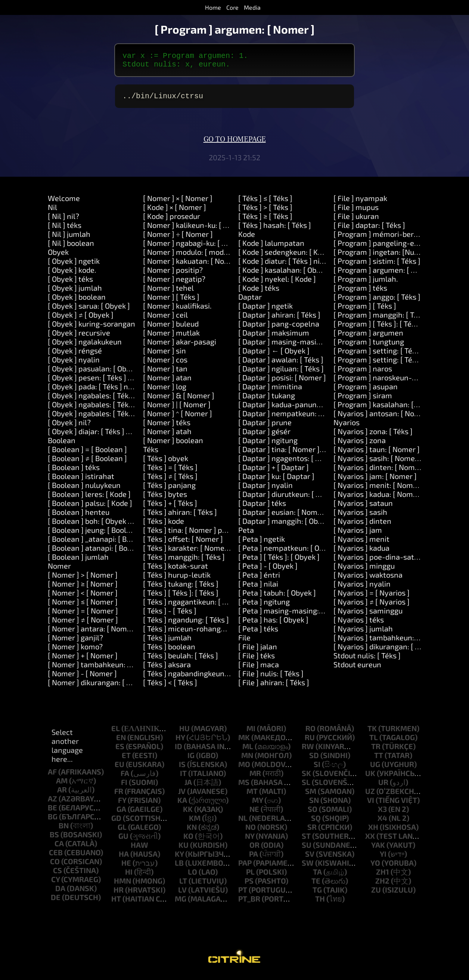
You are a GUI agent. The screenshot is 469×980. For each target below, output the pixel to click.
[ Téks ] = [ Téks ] (170, 472)
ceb (56, 857)
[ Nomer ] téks (167, 427)
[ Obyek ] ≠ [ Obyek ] (81, 319)
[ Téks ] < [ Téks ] (170, 687)
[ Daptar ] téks (262, 507)
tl (374, 742)
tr (376, 751)
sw (308, 867)
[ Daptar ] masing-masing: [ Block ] (296, 346)
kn (192, 831)
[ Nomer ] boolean (173, 445)
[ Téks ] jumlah (167, 642)
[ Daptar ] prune (265, 427)
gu (123, 840)
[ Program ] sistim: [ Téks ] (377, 265)
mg (181, 903)
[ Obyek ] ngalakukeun (85, 346)
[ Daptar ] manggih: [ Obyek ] (286, 525)
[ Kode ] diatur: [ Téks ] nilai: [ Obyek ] (299, 265)
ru (310, 742)
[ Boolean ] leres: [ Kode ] (89, 498)
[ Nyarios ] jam (358, 534)
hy (180, 742)
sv (310, 858)
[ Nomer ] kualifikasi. (177, 310)
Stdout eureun (357, 669)
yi (383, 858)
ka (182, 804)
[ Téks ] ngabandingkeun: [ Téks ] (197, 678)
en (121, 742)
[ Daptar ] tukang (267, 400)
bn (64, 830)
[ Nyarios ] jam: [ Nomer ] (375, 480)
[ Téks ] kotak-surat (176, 570)
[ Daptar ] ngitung (268, 445)
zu (376, 894)
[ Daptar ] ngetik (265, 310)
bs (54, 839)
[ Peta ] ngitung (264, 606)
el (116, 733)
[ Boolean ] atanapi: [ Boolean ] (99, 552)
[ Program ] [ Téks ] (365, 310)
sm (311, 795)
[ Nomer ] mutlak (171, 337)
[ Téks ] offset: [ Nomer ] (183, 543)
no (251, 831)
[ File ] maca (259, 669)
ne (254, 813)
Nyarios (347, 427)
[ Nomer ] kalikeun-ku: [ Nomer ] (197, 229)
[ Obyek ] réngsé (75, 355)
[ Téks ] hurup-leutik (177, 579)
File (244, 642)
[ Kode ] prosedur (172, 220)
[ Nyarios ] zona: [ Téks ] (373, 436)
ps (249, 885)
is (182, 769)
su (307, 849)
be (52, 812)
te (316, 885)
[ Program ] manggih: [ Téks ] (381, 319)
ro (310, 733)
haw (139, 849)
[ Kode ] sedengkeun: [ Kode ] (286, 256)
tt (379, 760)
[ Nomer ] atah (167, 436)
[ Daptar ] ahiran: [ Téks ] (279, 319)
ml (248, 751)
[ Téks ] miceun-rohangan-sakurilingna (209, 633)
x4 (382, 822)
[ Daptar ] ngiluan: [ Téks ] (281, 373)
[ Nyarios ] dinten (362, 525)
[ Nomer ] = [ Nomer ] (83, 615)
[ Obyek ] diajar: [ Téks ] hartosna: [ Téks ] (116, 436)
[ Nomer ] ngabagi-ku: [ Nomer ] (196, 247)
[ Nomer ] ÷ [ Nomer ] (178, 238)
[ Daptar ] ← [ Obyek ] (274, 355)
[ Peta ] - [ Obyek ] (268, 570)
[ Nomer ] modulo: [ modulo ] (191, 256)
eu (119, 769)
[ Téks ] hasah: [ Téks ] (275, 229)
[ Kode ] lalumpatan (271, 247)
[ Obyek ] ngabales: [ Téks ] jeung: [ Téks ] (116, 409)
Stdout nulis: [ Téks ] (367, 660)
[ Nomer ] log (165, 391)
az (52, 803)
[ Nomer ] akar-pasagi (180, 346)
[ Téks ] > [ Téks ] (265, 211)
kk (188, 813)
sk (306, 777)
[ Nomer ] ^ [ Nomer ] (178, 418)
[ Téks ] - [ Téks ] (170, 615)
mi (251, 733)
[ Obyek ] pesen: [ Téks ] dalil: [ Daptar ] (113, 382)
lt (183, 885)
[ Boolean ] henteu (79, 516)
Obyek (58, 256)
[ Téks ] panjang (169, 489)
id (178, 751)
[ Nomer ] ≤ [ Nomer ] (83, 606)
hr (119, 894)
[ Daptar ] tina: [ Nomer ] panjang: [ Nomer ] (311, 454)
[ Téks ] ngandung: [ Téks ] (186, 624)
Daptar (250, 301)
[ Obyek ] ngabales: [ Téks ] (92, 400)
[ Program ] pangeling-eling (380, 247)
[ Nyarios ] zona (360, 445)
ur (383, 786)
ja (188, 786)
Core (232, 7)
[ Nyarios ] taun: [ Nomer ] (377, 454)
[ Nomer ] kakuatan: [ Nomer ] (192, 265)
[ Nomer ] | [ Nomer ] (177, 409)
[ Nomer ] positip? (173, 274)
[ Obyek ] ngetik (74, 265)
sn (314, 804)
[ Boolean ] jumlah (78, 561)
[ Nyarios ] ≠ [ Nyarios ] (372, 606)
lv (182, 894)
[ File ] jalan (258, 651)
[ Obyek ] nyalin (74, 364)
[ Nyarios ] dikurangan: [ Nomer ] (388, 651)
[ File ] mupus (356, 211)
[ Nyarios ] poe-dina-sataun (380, 561)
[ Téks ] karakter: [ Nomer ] (187, 552)
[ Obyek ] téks (70, 283)
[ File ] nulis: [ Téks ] (271, 678)
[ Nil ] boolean (71, 247)
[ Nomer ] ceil (165, 319)
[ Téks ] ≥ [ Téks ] (265, 220)
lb (179, 867)
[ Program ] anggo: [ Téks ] (377, 301)
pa (254, 858)
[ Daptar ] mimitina (270, 391)
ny (250, 840)
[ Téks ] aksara (167, 669)
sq (316, 822)
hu (184, 733)
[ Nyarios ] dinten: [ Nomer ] (380, 472)
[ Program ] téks (360, 292)
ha (124, 858)
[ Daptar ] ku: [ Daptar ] (276, 480)
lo (192, 876)
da (60, 893)
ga (121, 813)
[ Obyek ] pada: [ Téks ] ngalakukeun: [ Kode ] (122, 391)
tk (372, 733)
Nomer (59, 570)
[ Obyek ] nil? (69, 427)
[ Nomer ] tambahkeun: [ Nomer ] (103, 669)
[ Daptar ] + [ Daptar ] (274, 472)
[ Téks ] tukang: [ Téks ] (181, 588)
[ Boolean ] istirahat (81, 480)
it (183, 777)
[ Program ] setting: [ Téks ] (379, 355)
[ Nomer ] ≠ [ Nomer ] (83, 624)
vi (371, 804)
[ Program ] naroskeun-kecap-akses (394, 382)
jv (182, 795)
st (306, 840)
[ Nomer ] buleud (171, 328)
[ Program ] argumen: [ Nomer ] (386, 274)
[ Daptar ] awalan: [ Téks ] (281, 364)
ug (375, 769)
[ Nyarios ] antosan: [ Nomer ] (383, 418)
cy (55, 884)
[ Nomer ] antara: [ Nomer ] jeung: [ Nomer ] (120, 633)
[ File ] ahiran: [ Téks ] (274, 687)
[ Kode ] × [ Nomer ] (175, 211)
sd (314, 760)
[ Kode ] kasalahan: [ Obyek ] (285, 274)
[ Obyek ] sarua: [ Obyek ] (89, 310)
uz (370, 795)
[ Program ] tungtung (369, 346)
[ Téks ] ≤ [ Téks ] (265, 203)
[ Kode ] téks (259, 292)
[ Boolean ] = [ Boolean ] (87, 454)
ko (188, 840)
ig (191, 760)
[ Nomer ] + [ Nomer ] (83, 660)
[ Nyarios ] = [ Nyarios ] (372, 597)
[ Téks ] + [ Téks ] (170, 507)
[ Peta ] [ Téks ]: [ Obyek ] (279, 561)
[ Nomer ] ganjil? (75, 642)
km (195, 822)
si (317, 769)
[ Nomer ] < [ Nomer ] (83, 597)
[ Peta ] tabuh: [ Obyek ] (277, 597)
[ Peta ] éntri (259, 579)
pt (243, 894)
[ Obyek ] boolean (77, 301)
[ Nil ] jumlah (69, 238)
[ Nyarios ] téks (359, 624)
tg (317, 894)
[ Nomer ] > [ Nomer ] (83, 579)
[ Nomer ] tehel (168, 292)
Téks (151, 454)
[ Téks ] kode (164, 525)
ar (62, 794)
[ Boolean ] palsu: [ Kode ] (90, 507)
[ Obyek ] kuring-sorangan (91, 328)
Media (252, 7)
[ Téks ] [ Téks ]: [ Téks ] (181, 597)
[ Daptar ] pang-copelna (279, 328)
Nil (52, 211)
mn (247, 760)
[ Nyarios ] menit (361, 543)
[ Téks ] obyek (166, 463)
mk (244, 742)
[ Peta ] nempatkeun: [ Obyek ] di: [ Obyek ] (309, 552)
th (320, 903)
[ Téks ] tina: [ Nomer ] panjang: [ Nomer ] (212, 534)
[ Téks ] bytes (165, 498)
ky (179, 858)
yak (378, 849)
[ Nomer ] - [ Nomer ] (82, 678)
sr (312, 831)
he (126, 867)
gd (116, 822)
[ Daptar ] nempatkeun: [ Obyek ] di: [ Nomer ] (314, 418)
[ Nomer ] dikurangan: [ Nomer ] (101, 687)
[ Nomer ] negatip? (174, 283)
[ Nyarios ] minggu (364, 570)
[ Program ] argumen (368, 337)
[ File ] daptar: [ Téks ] (369, 229)
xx (370, 840)
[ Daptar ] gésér (264, 436)
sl (306, 786)
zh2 (382, 885)
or (254, 849)
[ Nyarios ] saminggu (368, 615)
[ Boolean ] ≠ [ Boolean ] (87, 463)
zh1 (383, 876)
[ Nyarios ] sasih (360, 516)
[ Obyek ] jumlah (75, 292)
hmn (122, 885)
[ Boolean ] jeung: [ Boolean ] (95, 534)
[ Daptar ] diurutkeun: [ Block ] (288, 498)
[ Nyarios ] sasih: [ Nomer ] (378, 463)
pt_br (249, 903)
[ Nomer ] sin (164, 355)
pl (250, 876)
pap (245, 867)
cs (58, 875)
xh (373, 831)
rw (308, 751)
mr (255, 777)
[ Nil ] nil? (63, 220)
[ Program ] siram (363, 400)
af (52, 776)
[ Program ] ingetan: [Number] (384, 256)
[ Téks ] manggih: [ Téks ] (184, 561)
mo (244, 769)
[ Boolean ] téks (74, 472)
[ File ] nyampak (360, 203)
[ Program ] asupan (366, 391)
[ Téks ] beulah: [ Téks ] (181, 660)
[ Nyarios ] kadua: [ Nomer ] (379, 498)
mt (252, 795)
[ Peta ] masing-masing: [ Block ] (293, 615)
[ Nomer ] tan (165, 373)
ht (116, 903)
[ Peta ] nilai (258, 588)
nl (243, 822)
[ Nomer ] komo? (75, 651)
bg (53, 821)
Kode (247, 238)
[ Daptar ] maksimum (274, 337)
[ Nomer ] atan (167, 382)
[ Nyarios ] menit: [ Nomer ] (379, 489)
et (126, 760)
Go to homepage (235, 144)
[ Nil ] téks (65, 229)
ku (184, 849)
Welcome (64, 203)
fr (119, 795)
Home (213, 7)
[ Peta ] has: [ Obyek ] (273, 624)
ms (244, 786)
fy (122, 804)
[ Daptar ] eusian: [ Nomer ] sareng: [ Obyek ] (312, 516)
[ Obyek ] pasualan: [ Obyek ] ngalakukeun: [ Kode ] (132, 373)
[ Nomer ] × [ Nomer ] (178, 203)
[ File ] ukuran (356, 220)
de (56, 902)
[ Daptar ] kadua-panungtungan (292, 409)
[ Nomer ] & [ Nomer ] (179, 400)
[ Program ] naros (363, 373)
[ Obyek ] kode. (72, 274)
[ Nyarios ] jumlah (363, 633)
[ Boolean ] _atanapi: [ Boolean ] (101, 543)
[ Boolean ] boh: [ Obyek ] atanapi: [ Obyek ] (119, 525)
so (313, 813)
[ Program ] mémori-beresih (381, 238)
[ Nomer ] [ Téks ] (171, 301)
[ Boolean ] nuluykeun (84, 489)
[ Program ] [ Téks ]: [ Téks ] (378, 328)
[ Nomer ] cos (165, 364)
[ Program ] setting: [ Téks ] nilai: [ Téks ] (400, 364)
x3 (382, 813)
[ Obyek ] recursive (79, 337)
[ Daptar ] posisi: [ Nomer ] (282, 382)
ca (59, 848)
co (55, 866)
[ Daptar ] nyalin (265, 489)
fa (125, 777)
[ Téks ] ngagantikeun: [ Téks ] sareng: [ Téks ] (218, 606)
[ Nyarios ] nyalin (362, 588)
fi (124, 786)
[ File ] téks (257, 660)
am (62, 785)
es (120, 751)
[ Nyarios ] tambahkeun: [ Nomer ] (390, 642)
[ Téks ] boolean (169, 651)
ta (317, 876)
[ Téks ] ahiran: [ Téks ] (180, 516)
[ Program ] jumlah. (366, 283)
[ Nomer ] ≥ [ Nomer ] (83, 588)
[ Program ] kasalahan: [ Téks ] (384, 409)
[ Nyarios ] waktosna (368, 579)
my (257, 804)
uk (370, 777)
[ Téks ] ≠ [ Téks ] (170, 480)
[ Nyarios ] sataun (363, 507)
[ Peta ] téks (258, 633)
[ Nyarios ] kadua (361, 552)
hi (129, 876)
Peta (246, 534)
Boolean (62, 445)
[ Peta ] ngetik (262, 543)
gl (122, 831)
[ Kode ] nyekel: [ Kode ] (277, 283)
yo (375, 867)
